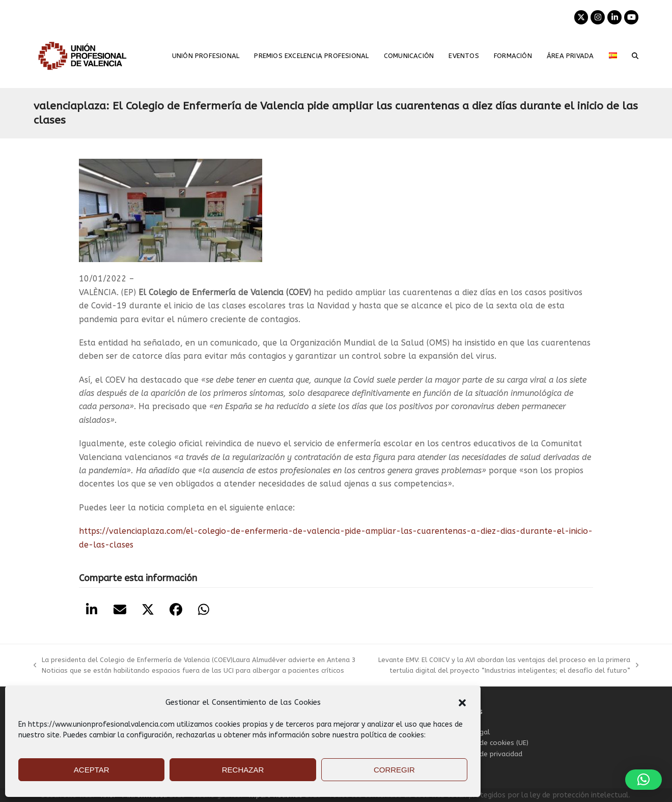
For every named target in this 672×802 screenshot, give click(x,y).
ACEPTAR (92, 770)
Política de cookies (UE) (491, 743)
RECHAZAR (243, 770)
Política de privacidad (488, 754)
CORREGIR (394, 770)
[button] (462, 703)
